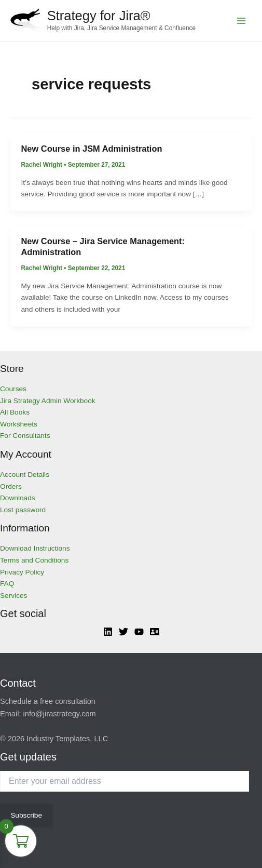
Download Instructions (35, 548)
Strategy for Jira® (99, 16)
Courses (13, 389)
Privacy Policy (22, 572)
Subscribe (26, 815)
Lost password (23, 510)
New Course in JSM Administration (92, 149)
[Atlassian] (155, 632)
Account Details (25, 475)
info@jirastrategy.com (60, 714)
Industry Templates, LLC (67, 739)
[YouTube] (139, 632)
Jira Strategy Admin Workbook (48, 401)
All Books (15, 412)
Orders (11, 486)
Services (13, 596)
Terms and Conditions (34, 560)
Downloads (18, 498)
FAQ (7, 584)
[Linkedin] (108, 632)
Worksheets (19, 424)
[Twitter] (123, 632)
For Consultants (25, 436)
